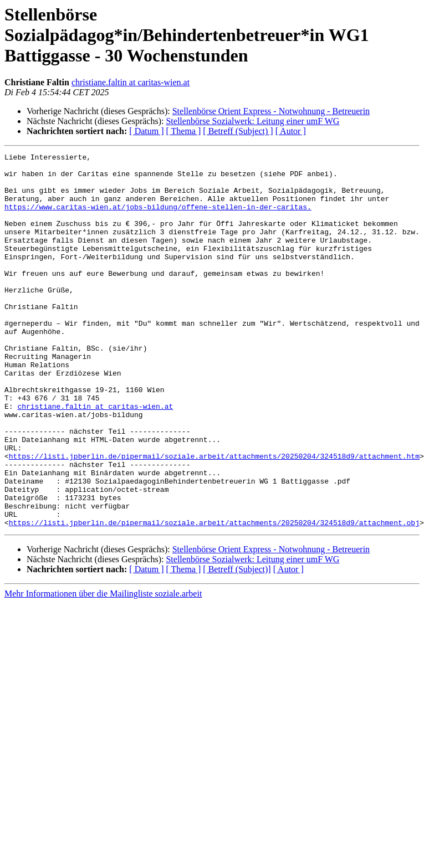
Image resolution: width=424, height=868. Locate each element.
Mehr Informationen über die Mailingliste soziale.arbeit (103, 668)
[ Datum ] (146, 131)
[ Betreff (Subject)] (237, 644)
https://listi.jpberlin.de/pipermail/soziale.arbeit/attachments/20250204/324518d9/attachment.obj (214, 597)
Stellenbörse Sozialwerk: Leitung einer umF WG (252, 121)
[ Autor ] (291, 131)
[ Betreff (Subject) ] (238, 131)
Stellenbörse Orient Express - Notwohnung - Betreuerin (271, 111)
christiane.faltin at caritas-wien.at (131, 82)
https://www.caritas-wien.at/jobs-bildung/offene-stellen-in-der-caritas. (158, 218)
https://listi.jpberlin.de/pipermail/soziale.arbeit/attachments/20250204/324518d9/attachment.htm (214, 517)
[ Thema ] (184, 131)
